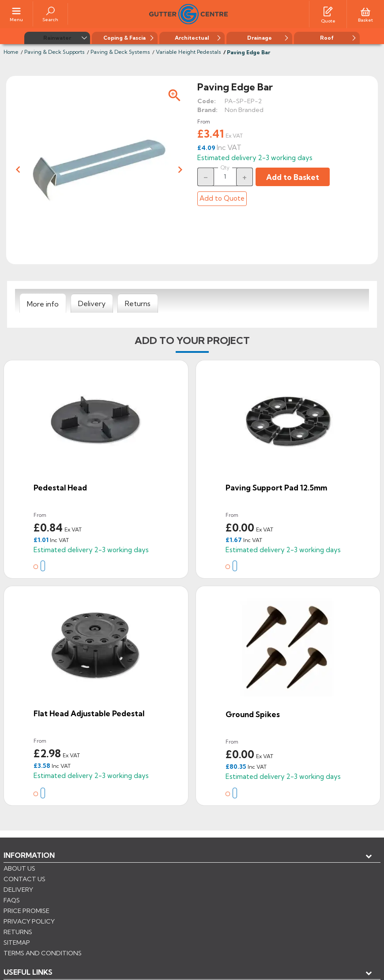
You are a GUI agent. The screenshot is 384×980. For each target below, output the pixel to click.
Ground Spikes (253, 713)
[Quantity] (225, 176)
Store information (49, 898)
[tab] (43, 303)
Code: (207, 100)
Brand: (207, 109)
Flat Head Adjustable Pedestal (89, 713)
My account (36, 883)
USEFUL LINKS (28, 869)
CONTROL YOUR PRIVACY (43, 941)
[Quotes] (328, 10)
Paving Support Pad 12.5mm (276, 487)
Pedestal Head (60, 487)
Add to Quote (222, 197)
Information (29, 854)
